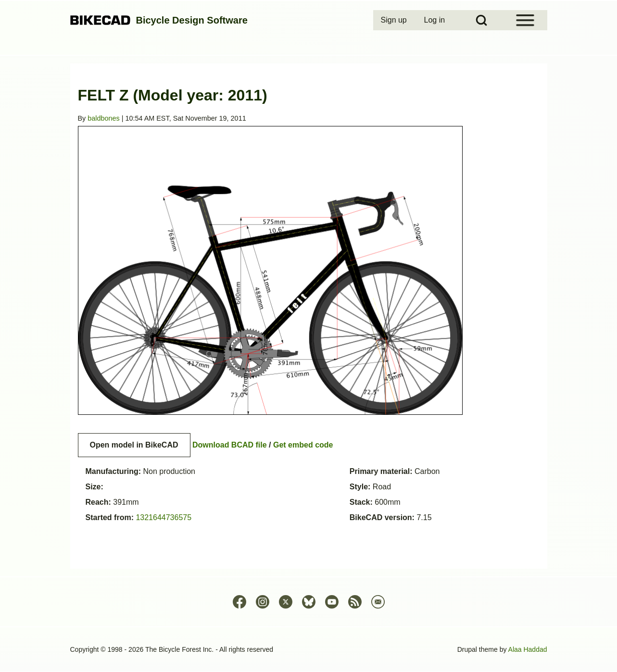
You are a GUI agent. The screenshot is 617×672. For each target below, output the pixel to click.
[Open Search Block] (481, 20)
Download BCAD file (230, 445)
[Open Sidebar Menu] (525, 20)
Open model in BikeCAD (134, 445)
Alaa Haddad (528, 649)
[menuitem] (395, 20)
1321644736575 (164, 517)
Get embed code (303, 445)
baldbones (103, 118)
